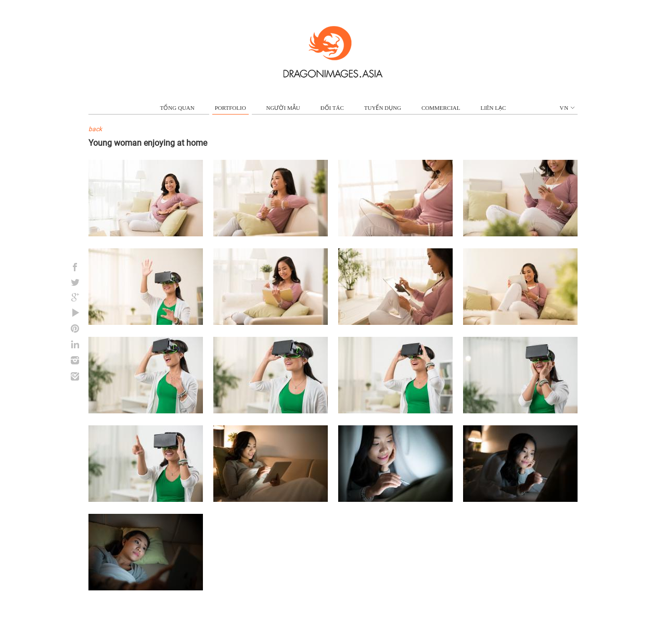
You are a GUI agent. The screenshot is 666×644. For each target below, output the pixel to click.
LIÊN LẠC (494, 108)
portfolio (230, 108)
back (95, 129)
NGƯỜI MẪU (283, 108)
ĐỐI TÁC (332, 108)
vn (567, 108)
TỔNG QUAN (177, 108)
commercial (441, 108)
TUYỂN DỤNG (383, 108)
